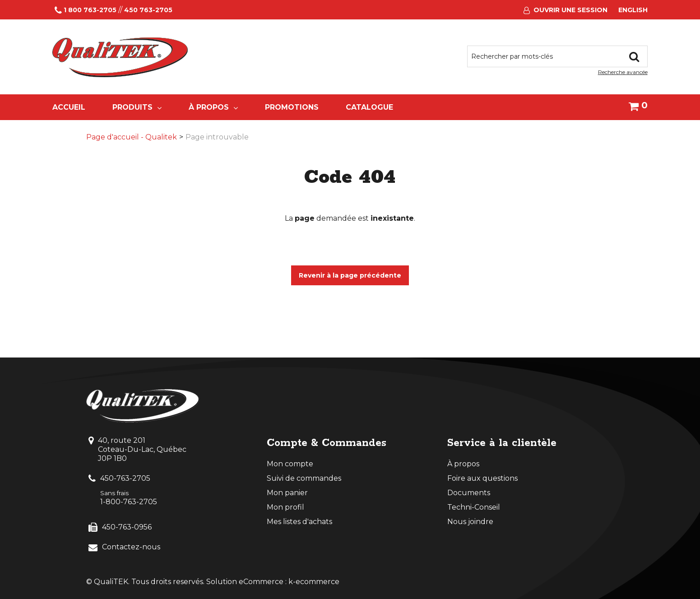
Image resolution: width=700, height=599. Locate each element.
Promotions (292, 107)
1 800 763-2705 (90, 10)
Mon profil (285, 507)
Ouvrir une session (570, 10)
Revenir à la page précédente (350, 275)
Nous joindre (470, 522)
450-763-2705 (125, 478)
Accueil (69, 107)
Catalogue (369, 107)
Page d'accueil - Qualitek (132, 137)
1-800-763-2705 (129, 502)
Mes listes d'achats (299, 522)
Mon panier (287, 493)
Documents (469, 493)
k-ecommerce (314, 582)
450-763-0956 (127, 527)
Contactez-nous (131, 547)
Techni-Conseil (474, 507)
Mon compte (290, 464)
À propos (213, 107)
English (633, 10)
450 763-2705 (148, 10)
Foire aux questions (482, 478)
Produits (137, 107)
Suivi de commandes (304, 478)
